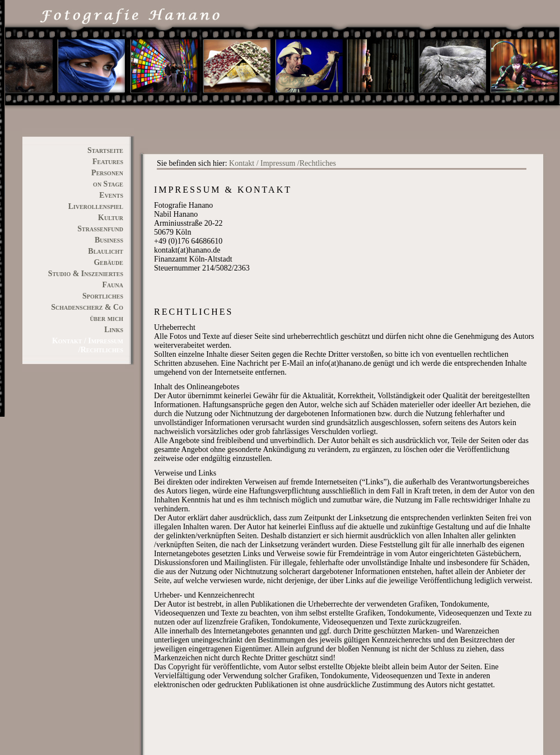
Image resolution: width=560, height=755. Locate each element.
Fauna (113, 285)
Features (108, 162)
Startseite (105, 150)
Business (109, 240)
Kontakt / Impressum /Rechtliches (283, 163)
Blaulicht (106, 251)
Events (111, 195)
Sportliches (103, 296)
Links (114, 330)
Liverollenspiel (96, 206)
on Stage (108, 184)
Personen (107, 173)
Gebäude (108, 262)
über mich (106, 318)
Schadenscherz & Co (87, 307)
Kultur (111, 218)
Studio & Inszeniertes (86, 274)
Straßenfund (100, 229)
